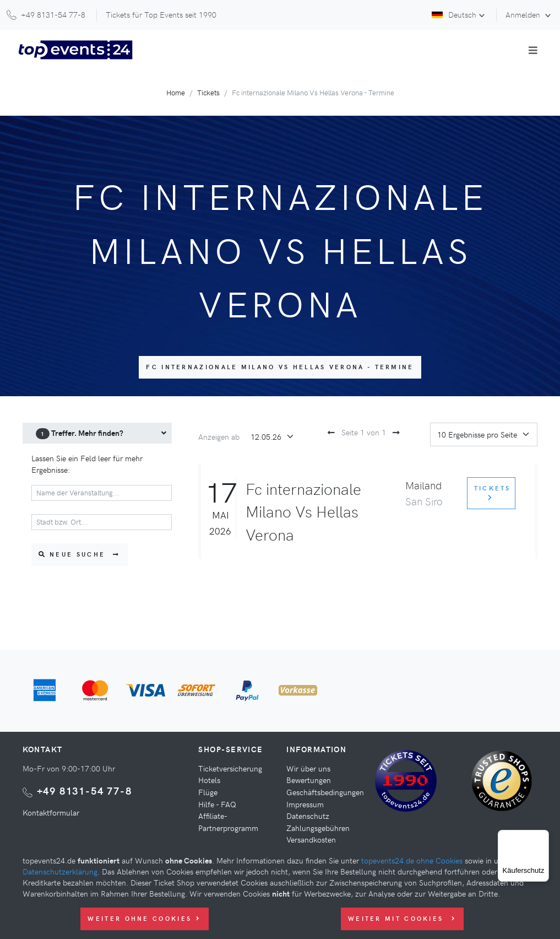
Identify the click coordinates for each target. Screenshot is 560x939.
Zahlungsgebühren (318, 828)
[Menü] (542, 837)
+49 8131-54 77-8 (85, 790)
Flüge (208, 792)
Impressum (305, 804)
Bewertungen (309, 780)
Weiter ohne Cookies (144, 918)
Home (176, 92)
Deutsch (454, 14)
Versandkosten (311, 839)
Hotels (209, 780)
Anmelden (524, 14)
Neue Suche (80, 554)
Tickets (208, 92)
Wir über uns (308, 768)
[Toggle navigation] (533, 50)
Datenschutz (308, 816)
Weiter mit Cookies (402, 918)
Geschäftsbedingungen (325, 792)
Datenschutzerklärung (60, 871)
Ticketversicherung (230, 768)
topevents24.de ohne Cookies (412, 860)
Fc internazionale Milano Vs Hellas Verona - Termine (280, 367)
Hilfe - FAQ (217, 804)
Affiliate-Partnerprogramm (228, 822)
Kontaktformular (51, 812)
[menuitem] (97, 433)
